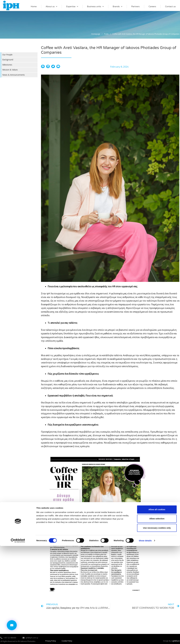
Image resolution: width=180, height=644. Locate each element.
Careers (152, 7)
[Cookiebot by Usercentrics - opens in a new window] (18, 639)
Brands (117, 7)
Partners (135, 7)
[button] (43, 66)
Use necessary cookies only (157, 626)
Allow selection (157, 617)
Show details (145, 639)
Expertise (72, 7)
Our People (7, 55)
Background (8, 60)
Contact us (170, 7)
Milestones (7, 65)
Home (34, 7)
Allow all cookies (157, 607)
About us (51, 7)
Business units (95, 7)
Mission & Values (10, 70)
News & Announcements (14, 75)
